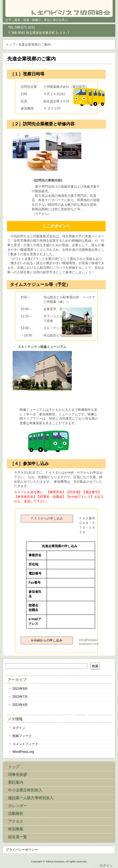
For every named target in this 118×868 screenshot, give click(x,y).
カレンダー (18, 806)
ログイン (19, 728)
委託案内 (16, 782)
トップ (14, 767)
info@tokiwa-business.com (89, 642)
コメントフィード (25, 744)
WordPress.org (23, 752)
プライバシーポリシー (22, 850)
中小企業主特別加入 (25, 790)
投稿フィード (22, 736)
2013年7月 (20, 697)
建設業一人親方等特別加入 (31, 798)
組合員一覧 (18, 837)
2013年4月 (20, 705)
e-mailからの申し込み (47, 640)
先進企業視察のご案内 (32, 59)
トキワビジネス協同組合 (59, 8)
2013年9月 (20, 689)
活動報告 (16, 813)
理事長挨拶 (18, 775)
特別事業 (16, 829)
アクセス (16, 821)
